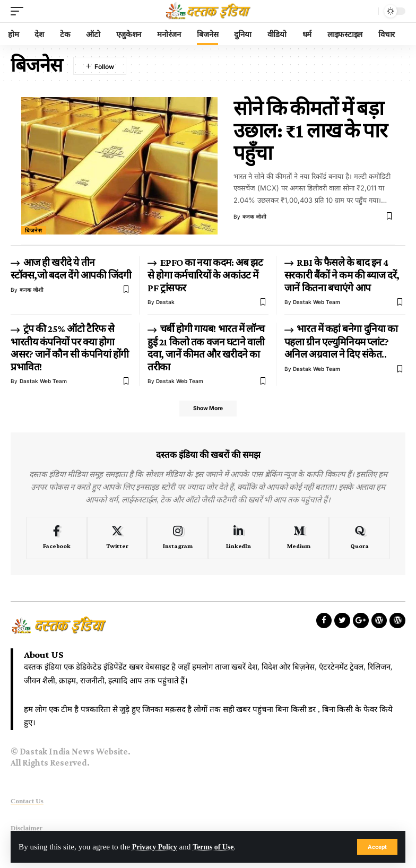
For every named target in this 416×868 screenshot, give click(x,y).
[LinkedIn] (238, 540)
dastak (165, 302)
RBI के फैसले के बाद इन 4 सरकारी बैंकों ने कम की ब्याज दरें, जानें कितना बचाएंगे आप (342, 275)
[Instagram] (177, 540)
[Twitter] (117, 540)
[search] (368, 11)
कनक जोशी (254, 216)
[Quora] (359, 540)
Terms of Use (220, 847)
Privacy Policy (157, 847)
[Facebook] (57, 540)
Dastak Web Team (317, 302)
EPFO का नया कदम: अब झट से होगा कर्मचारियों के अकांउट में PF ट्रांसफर (205, 275)
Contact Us (27, 804)
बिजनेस (34, 230)
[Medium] (299, 540)
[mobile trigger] (20, 11)
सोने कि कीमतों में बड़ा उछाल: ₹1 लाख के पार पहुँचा (310, 131)
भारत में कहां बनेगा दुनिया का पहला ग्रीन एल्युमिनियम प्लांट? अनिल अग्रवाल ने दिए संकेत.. (341, 341)
